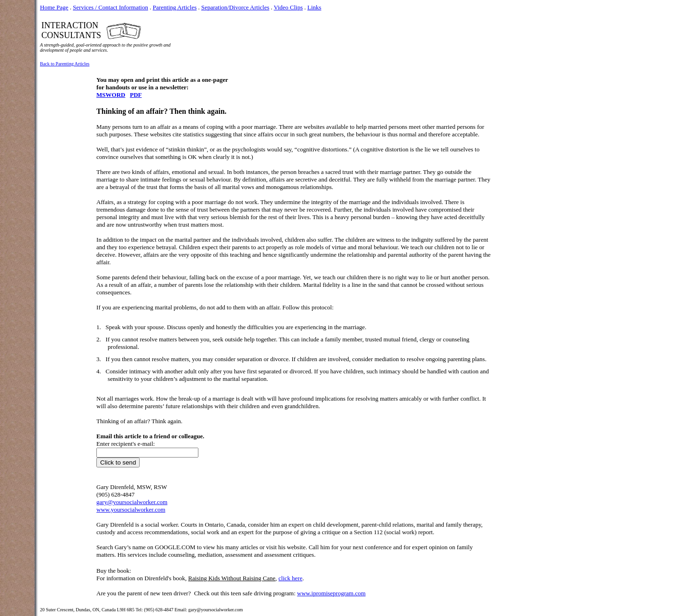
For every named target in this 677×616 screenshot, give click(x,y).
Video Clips (288, 7)
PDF (136, 95)
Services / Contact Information (110, 7)
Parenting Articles (175, 7)
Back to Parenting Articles (65, 64)
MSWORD (111, 95)
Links (315, 7)
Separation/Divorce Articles (235, 7)
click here (290, 578)
